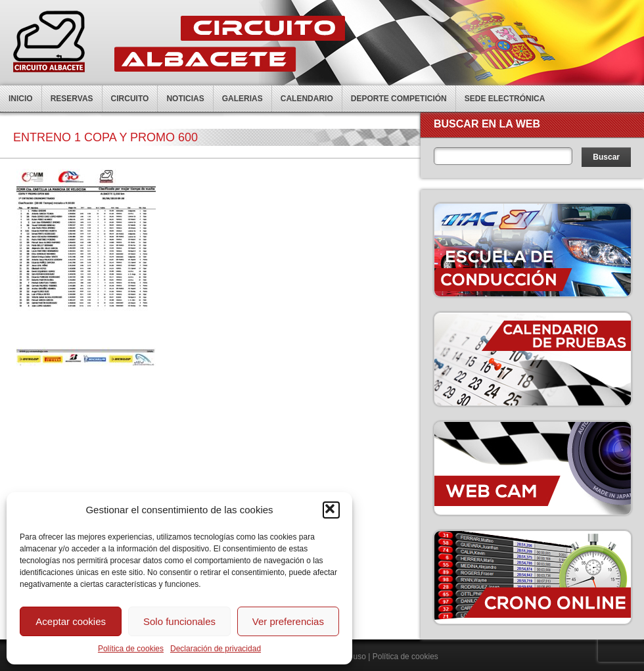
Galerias (242, 99)
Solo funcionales (179, 621)
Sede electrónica (505, 99)
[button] (331, 510)
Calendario (307, 99)
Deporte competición (399, 99)
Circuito (130, 99)
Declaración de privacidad (216, 649)
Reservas (72, 99)
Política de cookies (131, 649)
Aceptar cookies (71, 621)
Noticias (185, 99)
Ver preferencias (288, 621)
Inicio (21, 99)
